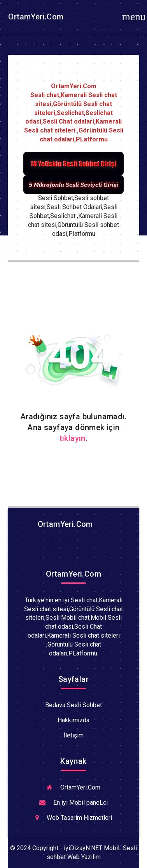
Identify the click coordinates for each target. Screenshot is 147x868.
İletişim (74, 735)
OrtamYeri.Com (35, 17)
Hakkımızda (73, 720)
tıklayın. (74, 438)
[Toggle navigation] (134, 17)
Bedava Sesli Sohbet (73, 705)
